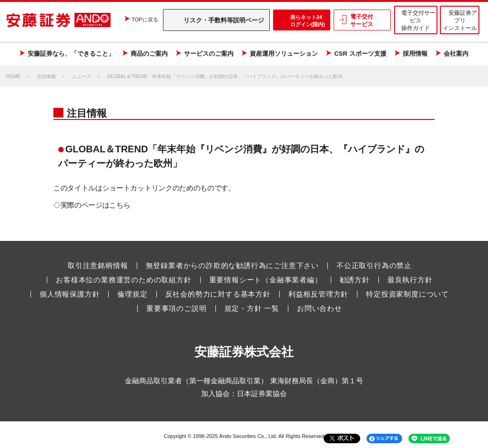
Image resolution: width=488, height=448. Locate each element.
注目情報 (46, 76)
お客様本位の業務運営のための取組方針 (123, 280)
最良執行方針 (410, 280)
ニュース (81, 76)
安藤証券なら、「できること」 (71, 54)
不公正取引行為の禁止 (374, 266)
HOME (13, 76)
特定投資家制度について (407, 294)
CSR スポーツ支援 (360, 54)
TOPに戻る (145, 20)
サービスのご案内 (209, 54)
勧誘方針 (355, 280)
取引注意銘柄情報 (98, 266)
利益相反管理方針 (318, 294)
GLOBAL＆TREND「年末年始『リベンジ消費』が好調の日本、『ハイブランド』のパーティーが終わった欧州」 (227, 76)
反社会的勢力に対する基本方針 (218, 294)
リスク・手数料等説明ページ (224, 20)
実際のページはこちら (96, 205)
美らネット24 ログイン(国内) (308, 20)
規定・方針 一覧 (252, 309)
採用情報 (415, 54)
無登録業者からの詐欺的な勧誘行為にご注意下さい (232, 266)
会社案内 (456, 54)
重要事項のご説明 (176, 309)
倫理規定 (132, 294)
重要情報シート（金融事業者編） (266, 280)
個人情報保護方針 (70, 294)
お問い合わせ (320, 309)
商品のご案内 (149, 54)
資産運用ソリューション (284, 54)
